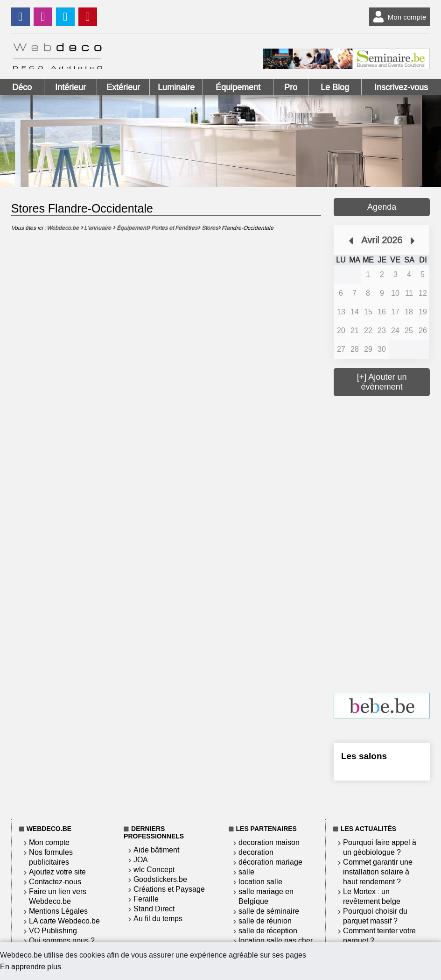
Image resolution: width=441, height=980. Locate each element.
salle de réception (268, 931)
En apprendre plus (31, 967)
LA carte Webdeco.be (64, 921)
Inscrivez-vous (401, 87)
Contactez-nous (55, 882)
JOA (141, 860)
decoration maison (269, 842)
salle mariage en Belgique (266, 896)
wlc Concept (154, 870)
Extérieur (123, 87)
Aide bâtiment (156, 850)
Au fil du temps (158, 919)
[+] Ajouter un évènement (382, 382)
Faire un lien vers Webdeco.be (58, 896)
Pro (291, 87)
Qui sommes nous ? (62, 941)
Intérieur (70, 87)
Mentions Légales (58, 911)
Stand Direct (154, 909)
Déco (22, 87)
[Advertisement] (387, 543)
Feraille (146, 899)
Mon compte (398, 17)
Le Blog (335, 87)
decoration (256, 852)
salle (246, 872)
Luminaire (176, 87)
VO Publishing (53, 931)
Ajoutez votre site (57, 872)
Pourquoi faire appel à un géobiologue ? (380, 847)
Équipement (238, 87)
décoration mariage (270, 862)
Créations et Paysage (169, 889)
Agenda (382, 207)
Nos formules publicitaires (51, 857)
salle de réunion (265, 921)
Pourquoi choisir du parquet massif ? (375, 916)
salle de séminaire (269, 911)
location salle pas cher (276, 941)
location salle (260, 882)
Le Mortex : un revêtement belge (372, 896)
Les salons (364, 756)
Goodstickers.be (160, 879)
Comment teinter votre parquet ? (379, 936)
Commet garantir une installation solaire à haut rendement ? (378, 872)
